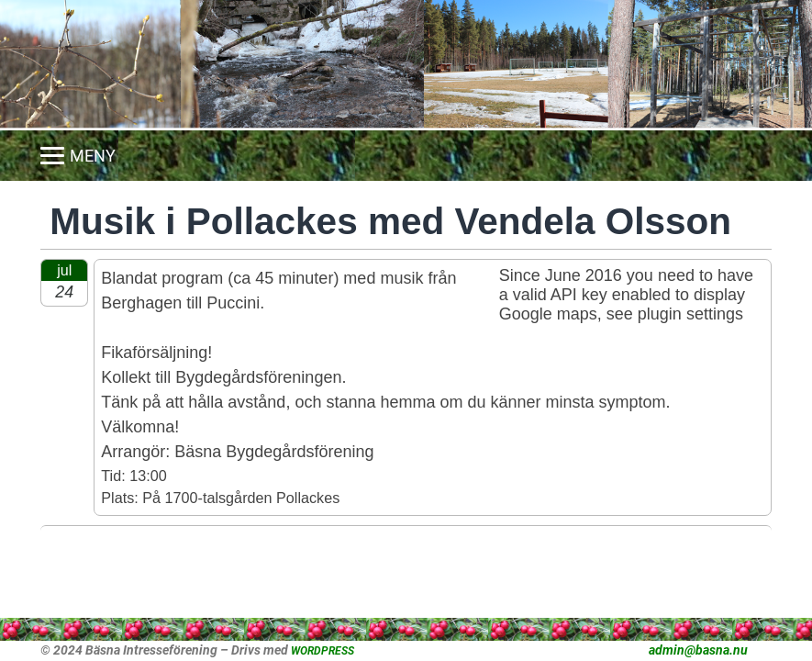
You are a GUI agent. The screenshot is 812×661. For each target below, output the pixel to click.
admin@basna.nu (698, 650)
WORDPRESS (323, 651)
